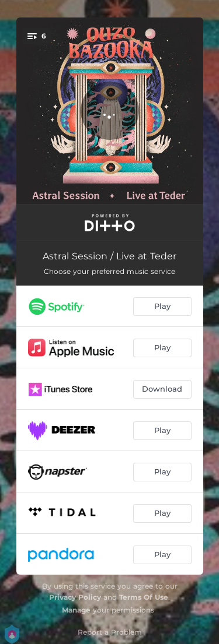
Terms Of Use (144, 597)
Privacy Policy (75, 597)
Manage (76, 610)
